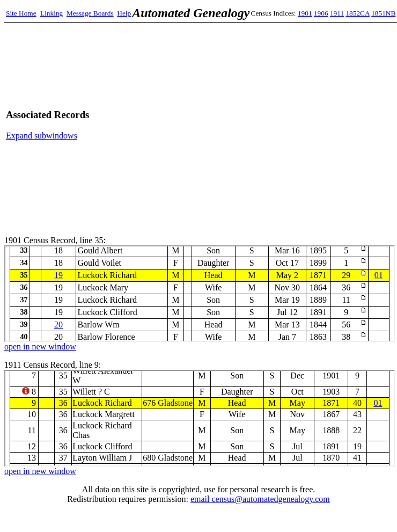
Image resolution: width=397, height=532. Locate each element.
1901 (305, 13)
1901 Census (200, 294)
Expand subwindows (42, 136)
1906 (321, 13)
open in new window (40, 347)
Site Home (21, 13)
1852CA (357, 13)
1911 (337, 13)
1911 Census (200, 418)
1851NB (383, 13)
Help (124, 13)
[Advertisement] (291, 125)
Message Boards (90, 13)
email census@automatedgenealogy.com (260, 499)
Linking (52, 13)
